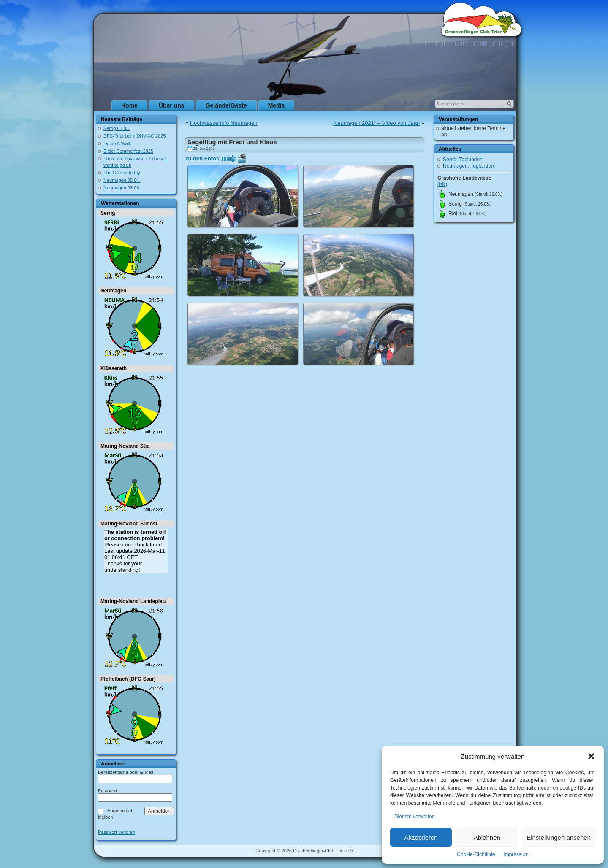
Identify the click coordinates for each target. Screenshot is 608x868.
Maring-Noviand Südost (129, 524)
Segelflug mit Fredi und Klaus (232, 142)
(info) (442, 184)
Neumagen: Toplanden (468, 166)
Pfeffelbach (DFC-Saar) (128, 679)
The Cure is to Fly (122, 173)
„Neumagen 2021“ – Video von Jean (376, 123)
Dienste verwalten (414, 817)
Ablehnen (487, 837)
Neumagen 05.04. (122, 180)
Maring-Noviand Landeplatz (134, 601)
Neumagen (113, 291)
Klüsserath (114, 368)
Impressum (516, 854)
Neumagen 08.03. (122, 188)
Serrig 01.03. (117, 128)
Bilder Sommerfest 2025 (128, 151)
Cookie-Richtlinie (476, 854)
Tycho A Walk (117, 143)
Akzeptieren (421, 837)
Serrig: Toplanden (463, 160)
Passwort (107, 791)
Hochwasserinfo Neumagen (224, 123)
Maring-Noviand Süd (125, 446)
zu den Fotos (202, 158)
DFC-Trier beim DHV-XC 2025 (135, 136)
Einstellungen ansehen (559, 837)
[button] (591, 756)
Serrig (108, 213)
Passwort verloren (117, 832)
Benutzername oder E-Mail (126, 772)
